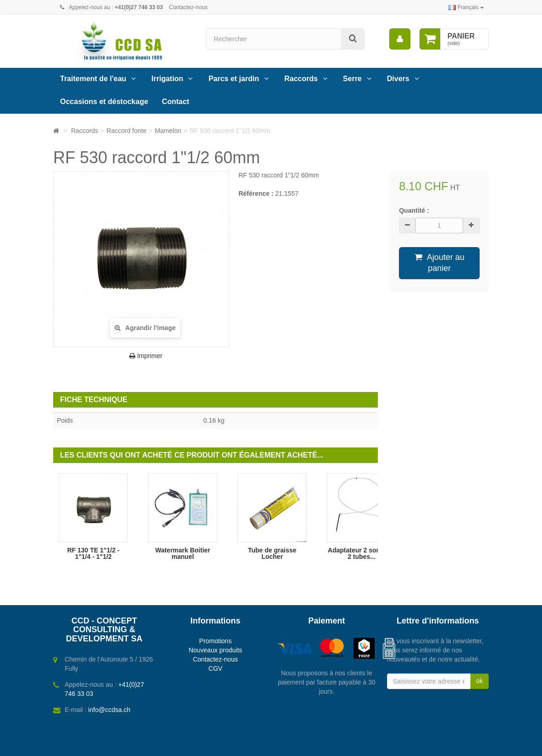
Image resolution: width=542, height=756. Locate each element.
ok (479, 681)
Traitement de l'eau (93, 79)
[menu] (400, 39)
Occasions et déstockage (104, 102)
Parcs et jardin (234, 79)
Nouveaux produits (215, 650)
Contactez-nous (188, 7)
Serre (352, 79)
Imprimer (146, 356)
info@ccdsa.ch (109, 710)
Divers (398, 79)
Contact (176, 102)
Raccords (301, 79)
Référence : (256, 193)
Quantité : (414, 210)
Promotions (215, 641)
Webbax (307, 745)
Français (466, 7)
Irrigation (167, 79)
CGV (216, 668)
